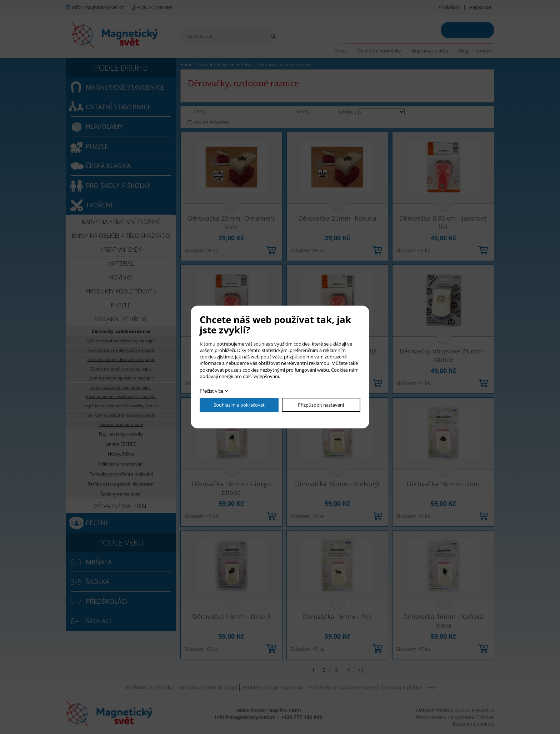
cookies (302, 344)
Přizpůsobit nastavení (321, 405)
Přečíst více (211, 391)
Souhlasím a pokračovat (239, 405)
